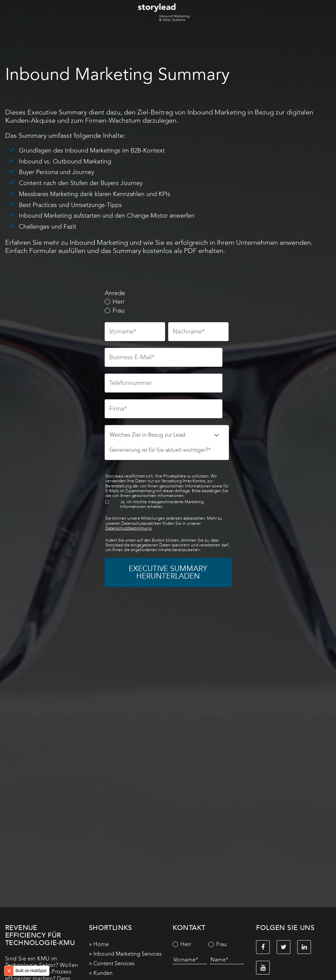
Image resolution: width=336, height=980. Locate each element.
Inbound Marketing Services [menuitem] (128, 954)
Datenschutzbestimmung (128, 528)
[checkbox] (167, 306)
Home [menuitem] (101, 944)
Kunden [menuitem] (103, 973)
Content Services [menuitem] (114, 963)
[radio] (167, 302)
